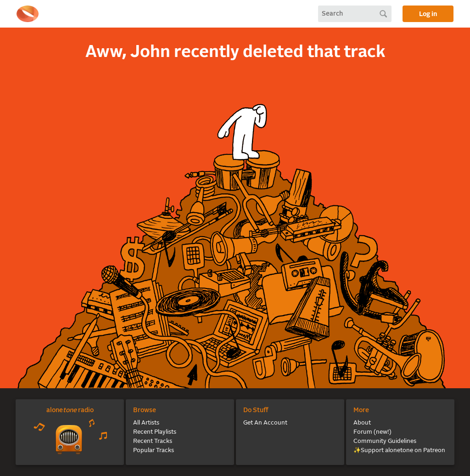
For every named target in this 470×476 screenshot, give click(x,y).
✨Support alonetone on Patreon (399, 450)
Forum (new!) (372, 432)
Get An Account (265, 423)
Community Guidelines (385, 441)
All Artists (146, 423)
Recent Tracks (153, 441)
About (362, 423)
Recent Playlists (155, 432)
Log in (428, 14)
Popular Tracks (154, 450)
